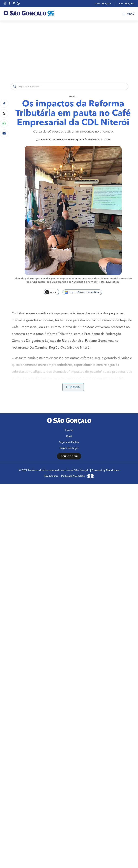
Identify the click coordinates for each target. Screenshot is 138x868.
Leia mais (73, 387)
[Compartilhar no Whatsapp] (4, 123)
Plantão (69, 430)
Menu (129, 14)
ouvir (51, 292)
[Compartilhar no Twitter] (4, 114)
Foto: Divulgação (110, 282)
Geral (73, 97)
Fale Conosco (51, 476)
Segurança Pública (69, 442)
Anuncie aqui (69, 456)
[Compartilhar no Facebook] (4, 104)
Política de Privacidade (73, 476)
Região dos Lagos (69, 448)
